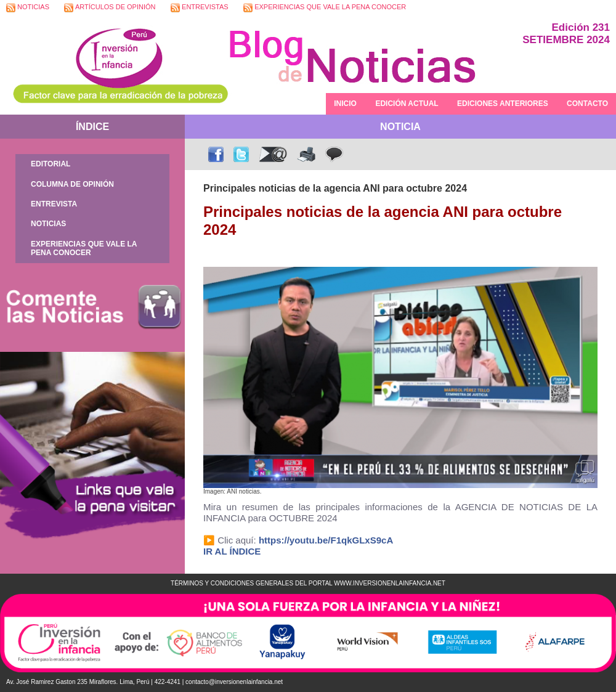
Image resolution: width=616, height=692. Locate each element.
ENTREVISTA (54, 204)
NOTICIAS (28, 8)
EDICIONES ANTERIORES (503, 104)
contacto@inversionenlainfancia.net (234, 682)
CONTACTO (587, 104)
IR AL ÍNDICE (232, 551)
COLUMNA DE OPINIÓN (72, 184)
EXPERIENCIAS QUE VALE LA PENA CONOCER (325, 8)
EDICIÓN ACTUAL (407, 104)
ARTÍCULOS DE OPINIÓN (110, 8)
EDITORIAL (51, 164)
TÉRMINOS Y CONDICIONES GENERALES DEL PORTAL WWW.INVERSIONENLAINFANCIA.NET (308, 583)
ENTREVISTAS (200, 8)
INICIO (345, 104)
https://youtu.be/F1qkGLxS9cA (326, 540)
